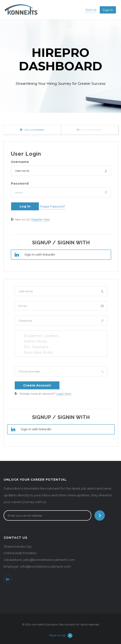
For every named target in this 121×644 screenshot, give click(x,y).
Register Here (41, 219)
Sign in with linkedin (33, 255)
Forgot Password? (53, 206)
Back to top (61, 635)
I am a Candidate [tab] (32, 130)
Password (20, 183)
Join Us (91, 10)
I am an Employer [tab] (90, 130)
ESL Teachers (61, 347)
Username (20, 162)
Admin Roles (61, 341)
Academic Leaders (61, 336)
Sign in (108, 10)
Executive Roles (61, 352)
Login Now (64, 394)
